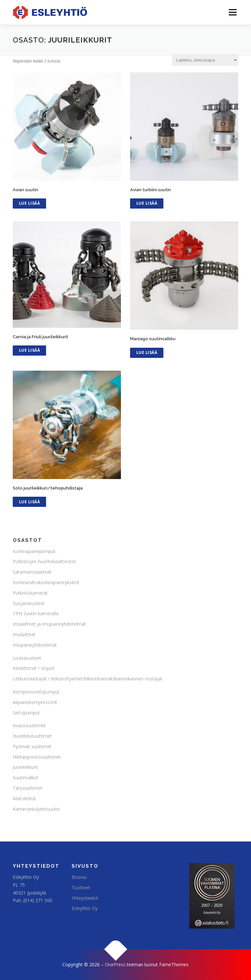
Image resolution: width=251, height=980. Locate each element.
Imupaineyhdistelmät (35, 645)
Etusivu (79, 877)
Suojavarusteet (29, 603)
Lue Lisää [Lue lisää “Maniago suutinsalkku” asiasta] (147, 352)
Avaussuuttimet (29, 725)
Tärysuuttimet (28, 788)
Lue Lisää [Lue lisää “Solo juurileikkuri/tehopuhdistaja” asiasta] (30, 502)
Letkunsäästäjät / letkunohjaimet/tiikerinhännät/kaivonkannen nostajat (88, 679)
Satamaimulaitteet (32, 572)
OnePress (115, 964)
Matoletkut (24, 798)
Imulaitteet (24, 634)
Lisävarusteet (27, 658)
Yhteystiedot (85, 898)
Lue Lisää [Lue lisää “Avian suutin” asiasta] (30, 203)
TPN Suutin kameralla (36, 613)
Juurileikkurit (25, 767)
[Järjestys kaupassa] (205, 60)
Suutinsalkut (25, 777)
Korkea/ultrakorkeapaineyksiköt (46, 582)
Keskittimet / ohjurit (34, 668)
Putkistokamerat (30, 593)
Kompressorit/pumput (36, 692)
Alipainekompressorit (35, 702)
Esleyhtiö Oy (85, 908)
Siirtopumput (26, 713)
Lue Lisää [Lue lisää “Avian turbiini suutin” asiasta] (147, 203)
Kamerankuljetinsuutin (36, 809)
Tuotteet (81, 888)
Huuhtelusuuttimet (32, 736)
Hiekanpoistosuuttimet (37, 757)
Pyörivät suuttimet (32, 746)
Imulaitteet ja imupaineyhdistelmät (49, 624)
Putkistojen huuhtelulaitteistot (44, 561)
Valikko (233, 12)
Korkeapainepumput (34, 551)
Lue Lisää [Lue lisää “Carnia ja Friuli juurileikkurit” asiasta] (30, 350)
